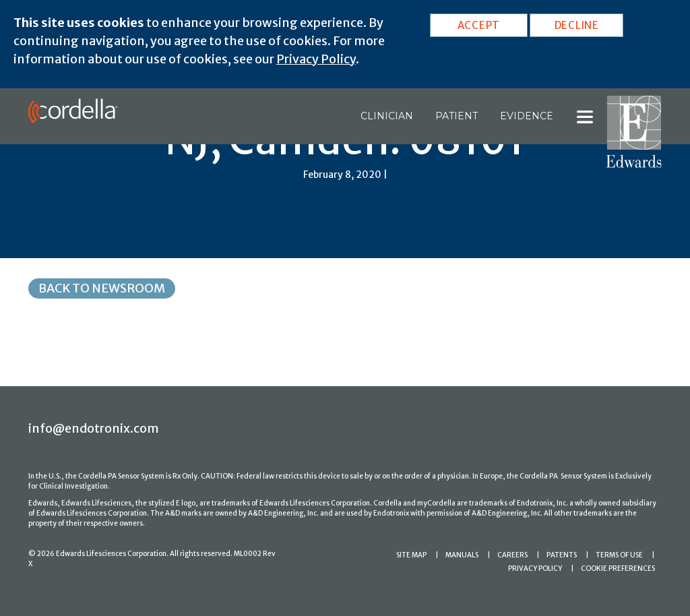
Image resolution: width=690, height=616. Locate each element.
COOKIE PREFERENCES (618, 568)
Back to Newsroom (102, 288)
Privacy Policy (316, 59)
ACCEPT (479, 25)
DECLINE (577, 25)
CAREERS (512, 555)
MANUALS (462, 555)
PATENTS (562, 555)
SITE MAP (411, 555)
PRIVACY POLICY (535, 568)
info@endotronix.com (94, 428)
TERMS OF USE (619, 555)
